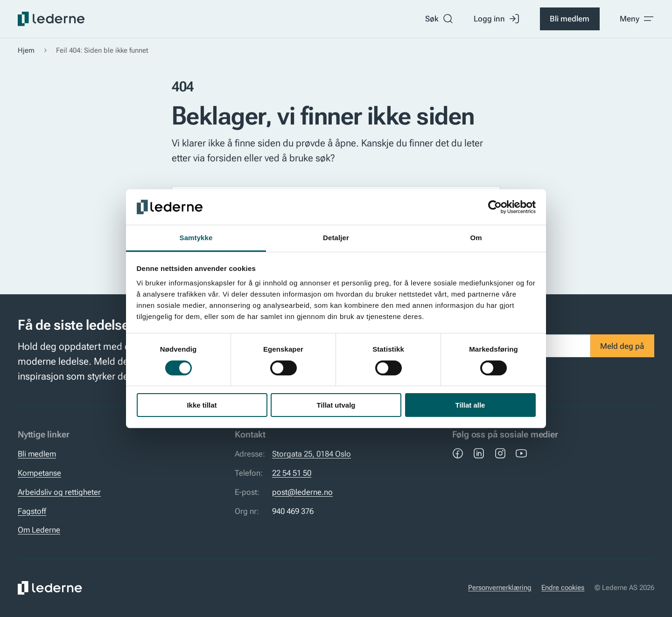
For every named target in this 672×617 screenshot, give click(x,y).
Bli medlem (570, 19)
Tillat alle (470, 405)
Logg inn (497, 19)
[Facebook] (458, 453)
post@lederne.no (302, 492)
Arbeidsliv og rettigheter (59, 492)
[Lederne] (51, 19)
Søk (439, 19)
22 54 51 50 (292, 473)
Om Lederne (39, 530)
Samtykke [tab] (196, 238)
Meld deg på (622, 346)
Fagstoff (32, 511)
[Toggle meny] (637, 19)
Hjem (26, 50)
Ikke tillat (202, 405)
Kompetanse (39, 473)
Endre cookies (563, 588)
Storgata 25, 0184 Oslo (311, 454)
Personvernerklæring (500, 588)
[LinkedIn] (479, 453)
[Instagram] (500, 453)
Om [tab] (476, 238)
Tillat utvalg (336, 405)
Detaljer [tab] (336, 238)
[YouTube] (521, 453)
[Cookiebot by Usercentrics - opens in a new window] (495, 207)
